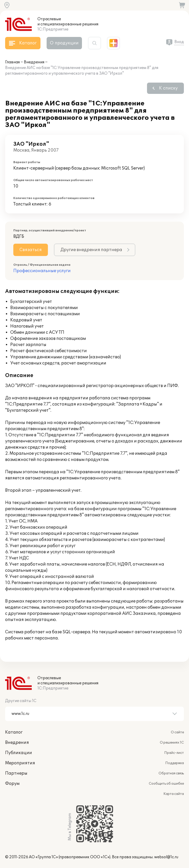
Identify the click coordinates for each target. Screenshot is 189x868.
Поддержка (175, 763)
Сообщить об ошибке (166, 784)
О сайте (177, 732)
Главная (12, 62)
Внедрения (34, 62)
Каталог (14, 732)
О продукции (64, 43)
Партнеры (16, 773)
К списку (168, 88)
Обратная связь (171, 773)
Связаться (31, 250)
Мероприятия (20, 763)
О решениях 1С (172, 743)
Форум (12, 784)
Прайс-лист (174, 753)
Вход (179, 42)
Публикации (19, 753)
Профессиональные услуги (42, 271)
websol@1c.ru (166, 857)
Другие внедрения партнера (91, 250)
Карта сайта (174, 794)
